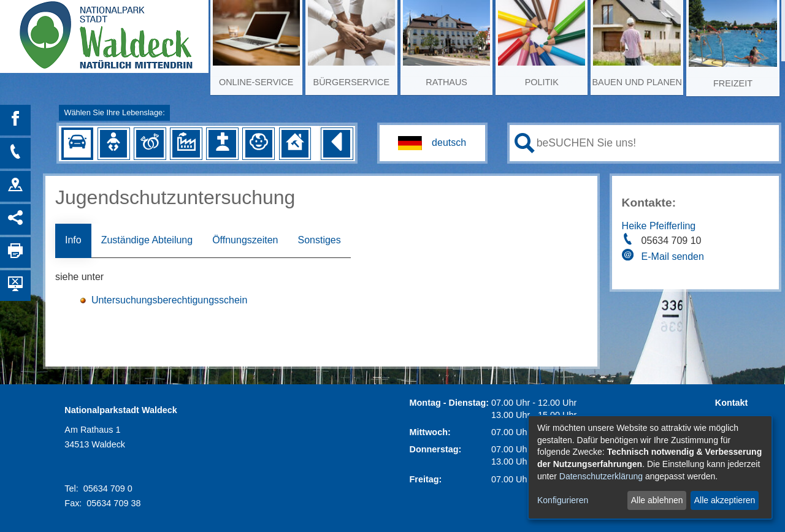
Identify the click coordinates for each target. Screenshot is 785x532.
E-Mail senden (673, 256)
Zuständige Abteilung (147, 240)
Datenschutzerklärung (601, 476)
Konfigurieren (563, 500)
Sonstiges (319, 240)
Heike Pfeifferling (659, 226)
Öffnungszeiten (245, 240)
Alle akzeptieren (725, 500)
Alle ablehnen (657, 500)
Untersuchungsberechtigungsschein (169, 300)
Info (73, 240)
